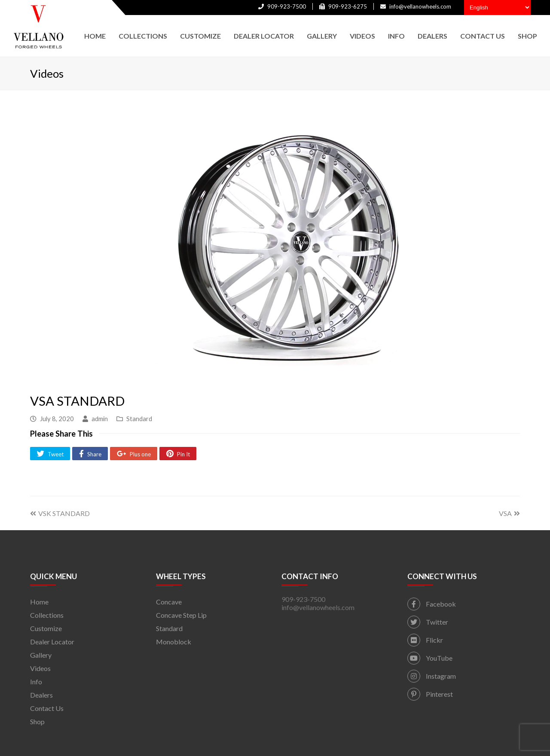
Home (39, 602)
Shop (37, 721)
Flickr (425, 640)
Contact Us (47, 708)
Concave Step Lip (181, 615)
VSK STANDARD (60, 513)
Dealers (41, 695)
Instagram (432, 676)
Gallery (41, 655)
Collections (47, 615)
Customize (46, 628)
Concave (169, 602)
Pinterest (430, 694)
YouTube (430, 658)
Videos (40, 668)
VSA (509, 513)
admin (100, 419)
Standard (139, 419)
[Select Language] (497, 8)
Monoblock (174, 642)
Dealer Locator (52, 642)
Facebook (432, 604)
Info (36, 682)
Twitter (428, 622)
